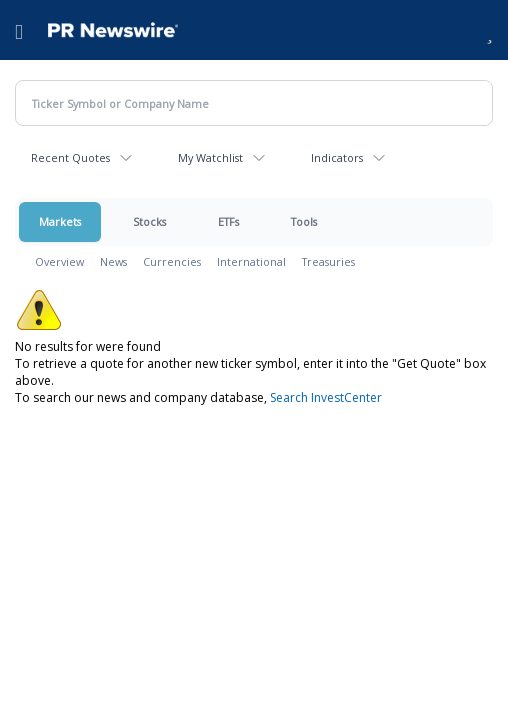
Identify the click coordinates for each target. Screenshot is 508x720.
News (113, 261)
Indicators (337, 157)
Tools (304, 221)
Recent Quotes (70, 157)
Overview (59, 261)
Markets (60, 221)
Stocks (149, 221)
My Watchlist (210, 157)
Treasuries (328, 261)
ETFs (228, 221)
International (251, 261)
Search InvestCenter (326, 397)
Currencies (172, 261)
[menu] (19, 30)
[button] (489, 30)
